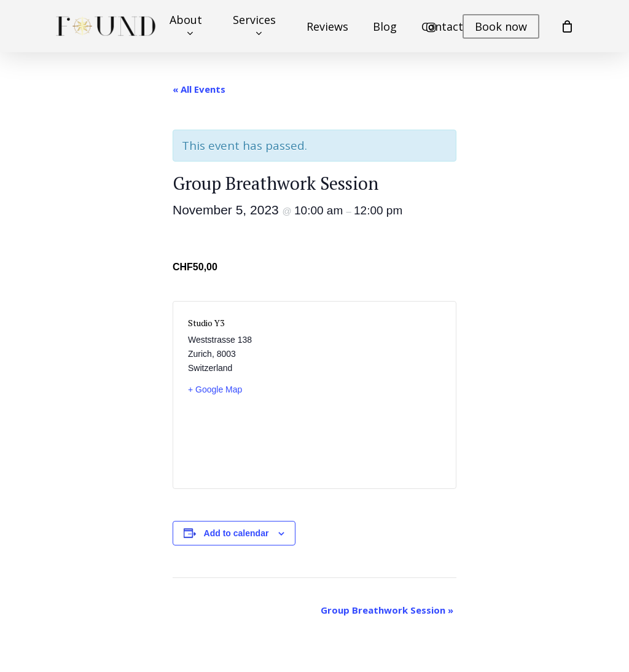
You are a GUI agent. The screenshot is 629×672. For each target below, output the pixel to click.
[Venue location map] (379, 395)
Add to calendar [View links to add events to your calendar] (236, 533)
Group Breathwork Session (387, 610)
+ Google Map (215, 389)
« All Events (199, 89)
